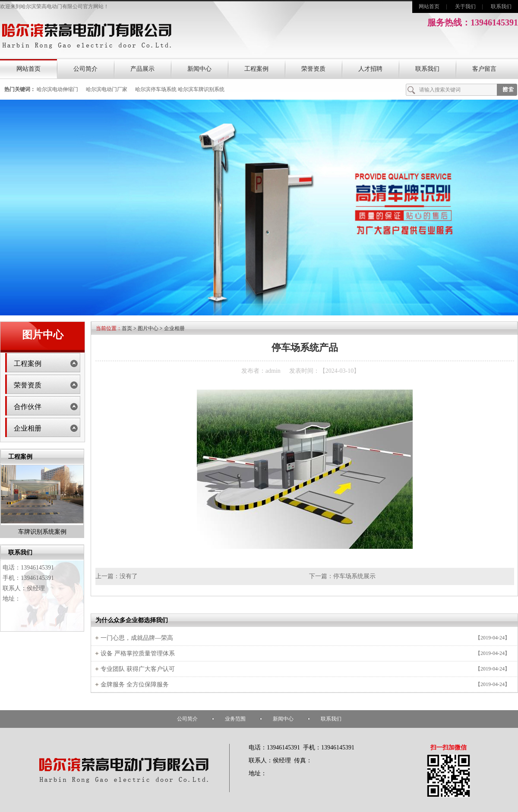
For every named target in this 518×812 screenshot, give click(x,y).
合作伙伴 (28, 407)
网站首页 (429, 6)
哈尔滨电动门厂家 (107, 89)
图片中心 (148, 328)
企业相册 (28, 428)
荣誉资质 (313, 69)
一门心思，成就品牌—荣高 (137, 638)
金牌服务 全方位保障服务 (135, 685)
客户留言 (484, 69)
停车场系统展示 (354, 576)
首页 (127, 328)
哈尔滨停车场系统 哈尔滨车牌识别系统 (180, 89)
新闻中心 (199, 69)
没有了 (129, 576)
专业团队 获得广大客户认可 (138, 669)
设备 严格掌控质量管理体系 (138, 653)
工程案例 (256, 69)
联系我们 (501, 6)
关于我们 (465, 6)
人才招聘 (370, 69)
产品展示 (142, 69)
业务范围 (235, 719)
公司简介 (85, 69)
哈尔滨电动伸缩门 (57, 89)
